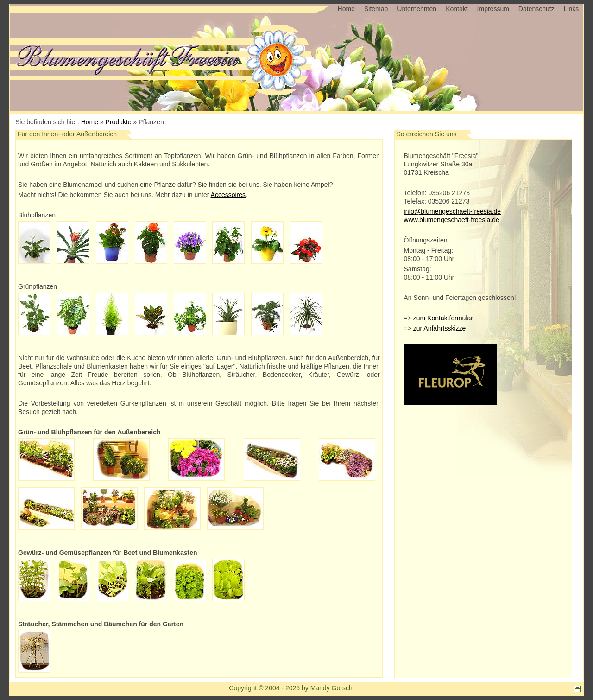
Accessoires (228, 195)
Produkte (119, 122)
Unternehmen (417, 9)
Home (346, 9)
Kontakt (457, 9)
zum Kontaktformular (443, 318)
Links (571, 9)
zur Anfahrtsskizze (440, 328)
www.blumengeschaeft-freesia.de (452, 220)
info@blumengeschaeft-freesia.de (453, 211)
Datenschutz (536, 9)
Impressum (493, 9)
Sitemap (376, 9)
